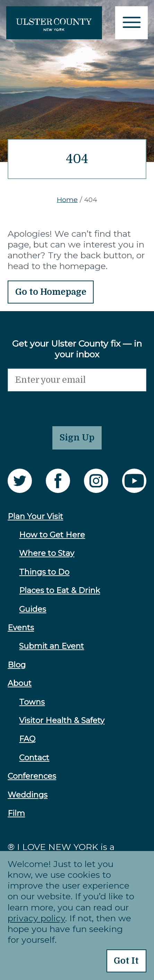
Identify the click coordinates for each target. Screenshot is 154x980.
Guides (33, 609)
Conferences (32, 776)
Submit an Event (52, 646)
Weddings (28, 795)
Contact (34, 758)
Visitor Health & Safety (62, 720)
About (20, 683)
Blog (17, 665)
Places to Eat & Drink (59, 590)
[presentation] (60, 405)
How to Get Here (52, 535)
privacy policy (36, 918)
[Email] (77, 380)
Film (16, 813)
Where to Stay (47, 553)
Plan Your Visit (35, 516)
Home (67, 200)
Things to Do (44, 572)
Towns (32, 702)
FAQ (27, 739)
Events (21, 628)
